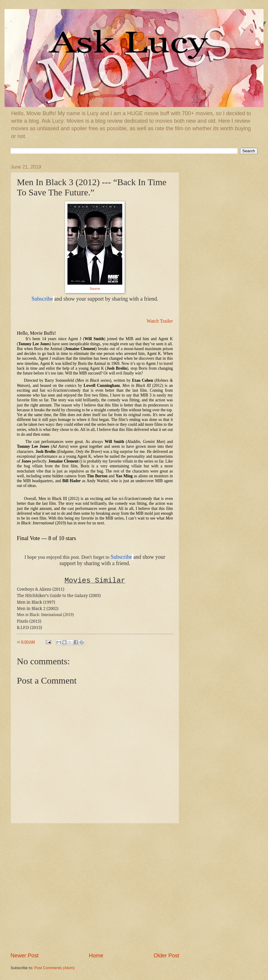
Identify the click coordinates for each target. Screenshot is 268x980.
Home (96, 956)
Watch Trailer (160, 321)
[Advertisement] (61, 888)
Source (95, 289)
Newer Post (25, 956)
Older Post (166, 956)
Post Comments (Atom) (55, 968)
